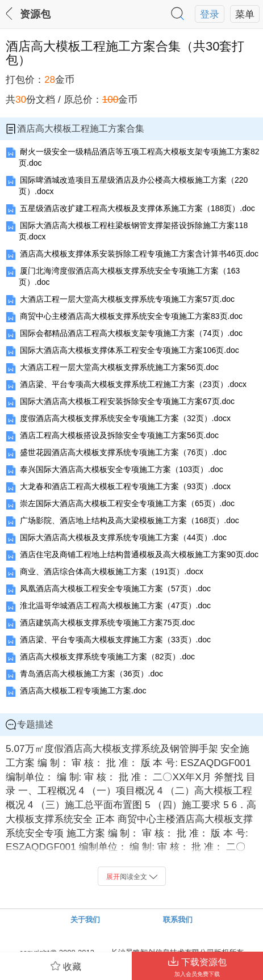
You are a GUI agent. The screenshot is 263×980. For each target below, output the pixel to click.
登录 (210, 14)
